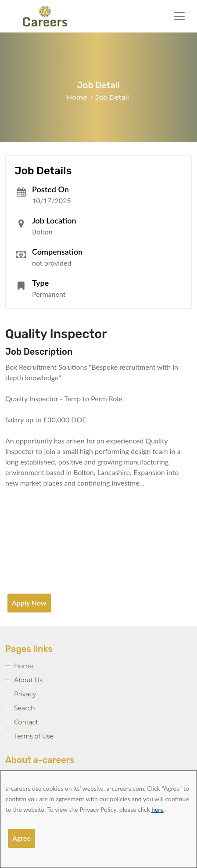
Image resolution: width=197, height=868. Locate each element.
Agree (21, 838)
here (157, 809)
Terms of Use (34, 736)
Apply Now (29, 603)
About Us (28, 680)
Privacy (25, 694)
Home (77, 97)
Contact (26, 722)
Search (25, 708)
